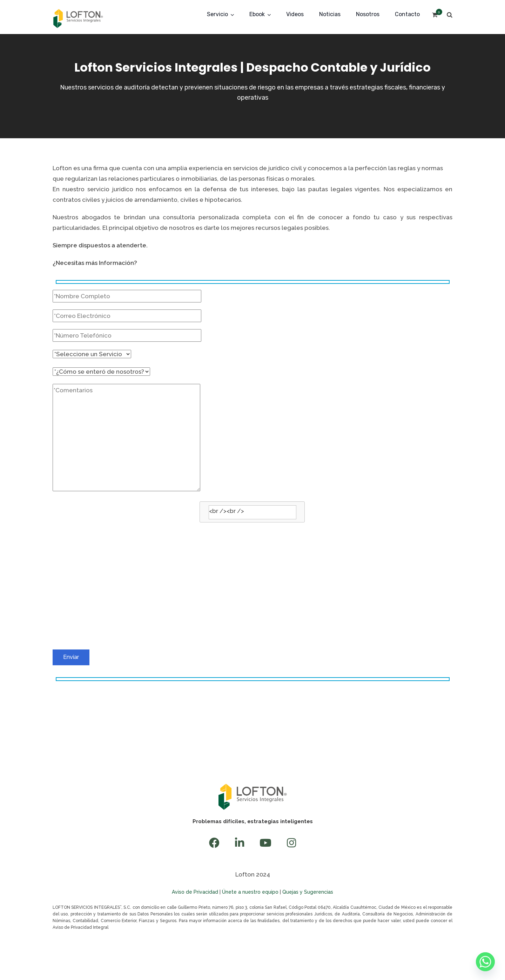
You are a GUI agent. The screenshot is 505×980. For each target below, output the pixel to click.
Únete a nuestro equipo (250, 892)
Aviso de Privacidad (195, 892)
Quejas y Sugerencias (308, 892)
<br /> (252, 575)
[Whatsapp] (485, 962)
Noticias (330, 14)
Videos (295, 14)
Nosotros (368, 14)
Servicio (217, 14)
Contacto (407, 14)
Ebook (257, 14)
